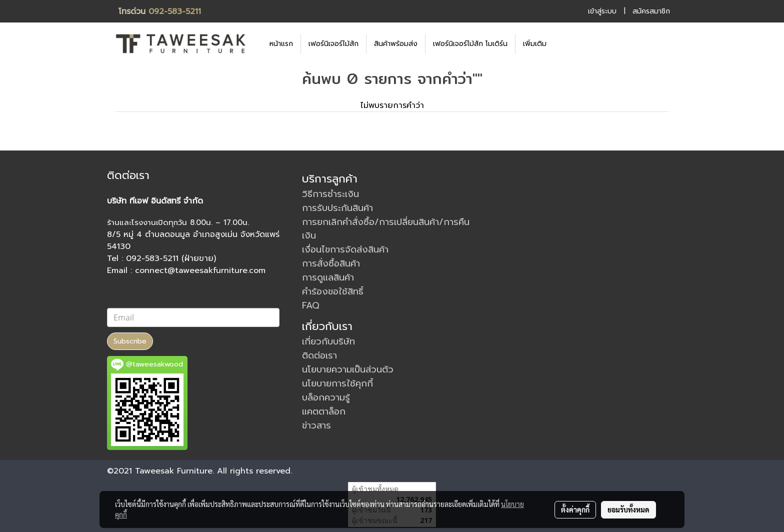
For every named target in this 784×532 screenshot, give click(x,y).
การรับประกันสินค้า (337, 208)
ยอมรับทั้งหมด (628, 509)
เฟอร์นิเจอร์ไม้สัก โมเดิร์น (470, 44)
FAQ (311, 305)
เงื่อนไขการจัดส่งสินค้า (345, 249)
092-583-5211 (175, 11)
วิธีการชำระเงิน (330, 194)
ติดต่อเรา (319, 355)
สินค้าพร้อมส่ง (396, 44)
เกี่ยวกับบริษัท (328, 341)
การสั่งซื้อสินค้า (331, 263)
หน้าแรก (281, 44)
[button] (569, 43)
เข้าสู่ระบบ (602, 11)
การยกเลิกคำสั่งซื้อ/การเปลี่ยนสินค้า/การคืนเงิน (386, 229)
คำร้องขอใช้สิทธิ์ (333, 291)
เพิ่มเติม (535, 44)
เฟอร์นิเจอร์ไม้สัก (333, 44)
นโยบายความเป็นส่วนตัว (348, 369)
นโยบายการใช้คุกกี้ (337, 383)
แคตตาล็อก (324, 411)
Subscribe (130, 341)
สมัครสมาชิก (651, 11)
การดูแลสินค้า (328, 277)
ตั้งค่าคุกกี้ (575, 509)
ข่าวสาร (316, 425)
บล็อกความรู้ (326, 397)
